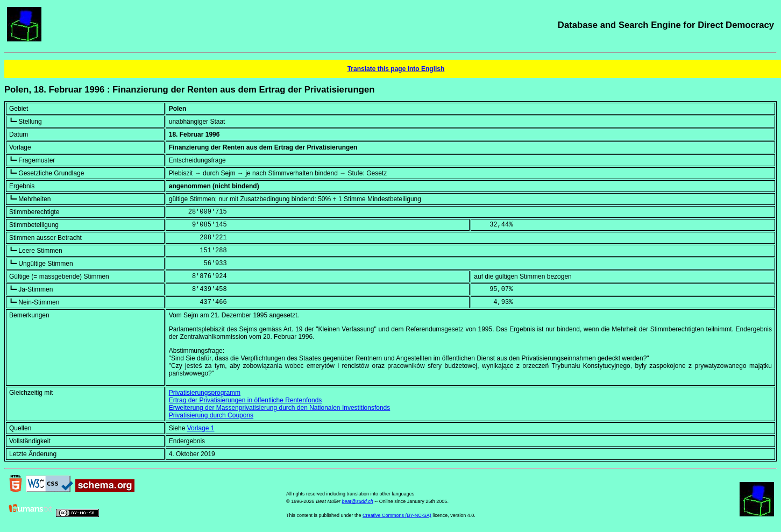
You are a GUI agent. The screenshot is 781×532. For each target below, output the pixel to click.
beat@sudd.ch (358, 501)
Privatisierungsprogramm (205, 393)
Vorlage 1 (201, 428)
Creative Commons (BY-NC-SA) (397, 515)
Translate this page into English (396, 69)
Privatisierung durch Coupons (211, 415)
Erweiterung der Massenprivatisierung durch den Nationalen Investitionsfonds (280, 408)
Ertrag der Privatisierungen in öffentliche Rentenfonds (246, 400)
